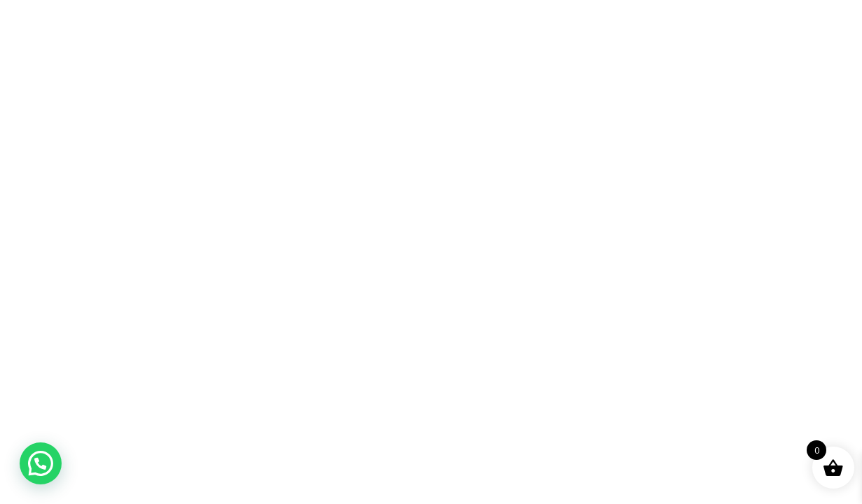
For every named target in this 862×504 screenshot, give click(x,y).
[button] (41, 463)
